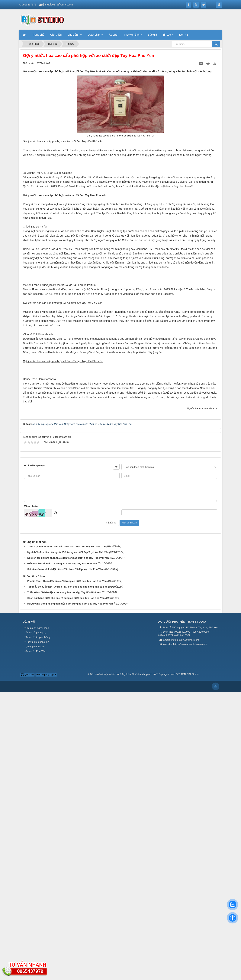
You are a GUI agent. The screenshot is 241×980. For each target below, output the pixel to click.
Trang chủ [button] (38, 35)
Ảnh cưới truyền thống (38, 925)
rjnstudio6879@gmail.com (58, 5)
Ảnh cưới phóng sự (36, 921)
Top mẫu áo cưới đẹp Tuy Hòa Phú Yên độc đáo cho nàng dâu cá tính (67, 875)
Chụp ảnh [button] (75, 36)
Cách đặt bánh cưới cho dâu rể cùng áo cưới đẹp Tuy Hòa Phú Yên (66, 886)
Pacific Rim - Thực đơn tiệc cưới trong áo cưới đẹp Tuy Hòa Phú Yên (67, 869)
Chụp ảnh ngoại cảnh (37, 916)
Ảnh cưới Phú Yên (36, 939)
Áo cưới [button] (113, 35)
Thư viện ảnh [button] (133, 36)
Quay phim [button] (95, 36)
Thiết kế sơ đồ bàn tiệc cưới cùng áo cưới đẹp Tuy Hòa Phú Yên (64, 880)
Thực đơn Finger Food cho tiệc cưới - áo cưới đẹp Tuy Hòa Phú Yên (66, 834)
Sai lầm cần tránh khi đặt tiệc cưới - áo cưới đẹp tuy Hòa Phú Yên (65, 857)
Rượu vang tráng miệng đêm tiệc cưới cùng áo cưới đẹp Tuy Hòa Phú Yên (70, 892)
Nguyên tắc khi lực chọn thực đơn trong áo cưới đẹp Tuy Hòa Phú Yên (68, 846)
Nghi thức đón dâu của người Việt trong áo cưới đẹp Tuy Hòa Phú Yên (68, 840)
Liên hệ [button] (184, 35)
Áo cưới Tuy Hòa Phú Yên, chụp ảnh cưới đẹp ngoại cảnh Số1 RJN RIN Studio (155, 962)
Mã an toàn (31, 794)
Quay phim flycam (35, 934)
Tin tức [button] (168, 36)
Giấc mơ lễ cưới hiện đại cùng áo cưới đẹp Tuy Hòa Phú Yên (62, 851)
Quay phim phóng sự (37, 930)
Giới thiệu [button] (56, 35)
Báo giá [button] (152, 35)
